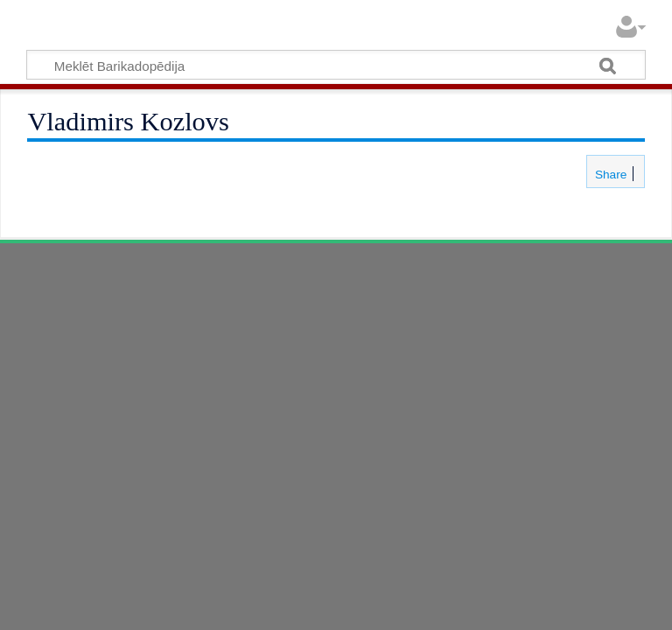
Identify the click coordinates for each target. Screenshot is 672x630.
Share (609, 175)
